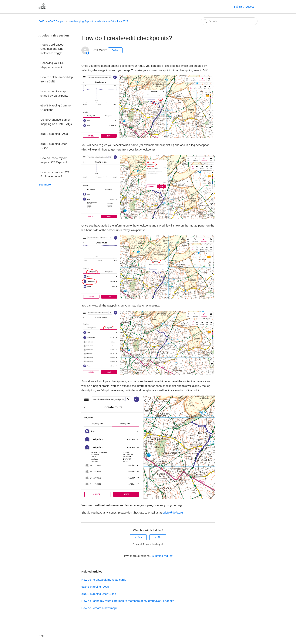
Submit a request (244, 7)
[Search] (229, 21)
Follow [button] (115, 50)
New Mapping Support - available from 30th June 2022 (98, 21)
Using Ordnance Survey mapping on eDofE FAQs (56, 122)
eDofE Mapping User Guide (54, 146)
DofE (41, 21)
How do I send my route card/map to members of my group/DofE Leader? (128, 601)
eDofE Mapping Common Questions (56, 108)
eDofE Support (56, 21)
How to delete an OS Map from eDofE (57, 79)
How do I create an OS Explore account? (55, 174)
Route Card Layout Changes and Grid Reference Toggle (52, 49)
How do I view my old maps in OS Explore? (54, 160)
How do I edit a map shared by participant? (54, 93)
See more (45, 184)
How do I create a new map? (99, 608)
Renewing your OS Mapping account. (52, 65)
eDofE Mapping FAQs (54, 134)
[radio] (138, 537)
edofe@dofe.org (173, 512)
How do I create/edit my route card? (104, 580)
